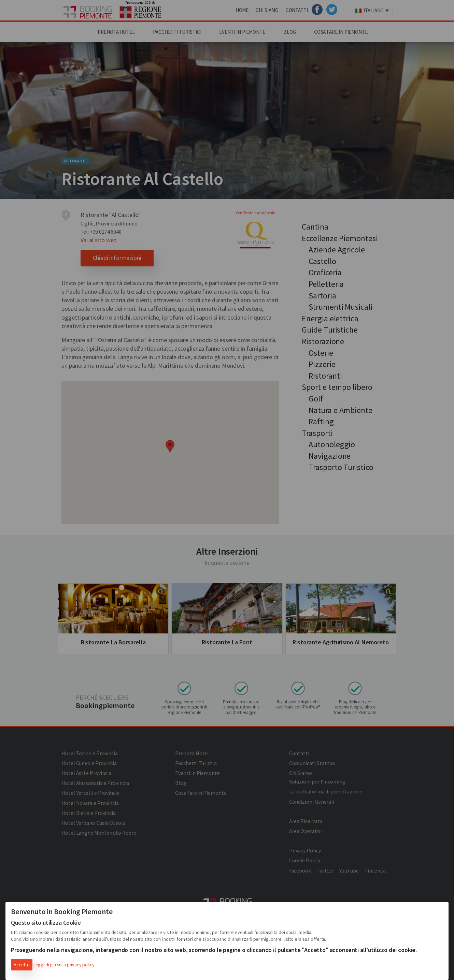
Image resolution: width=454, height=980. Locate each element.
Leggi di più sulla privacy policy (64, 965)
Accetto (22, 965)
